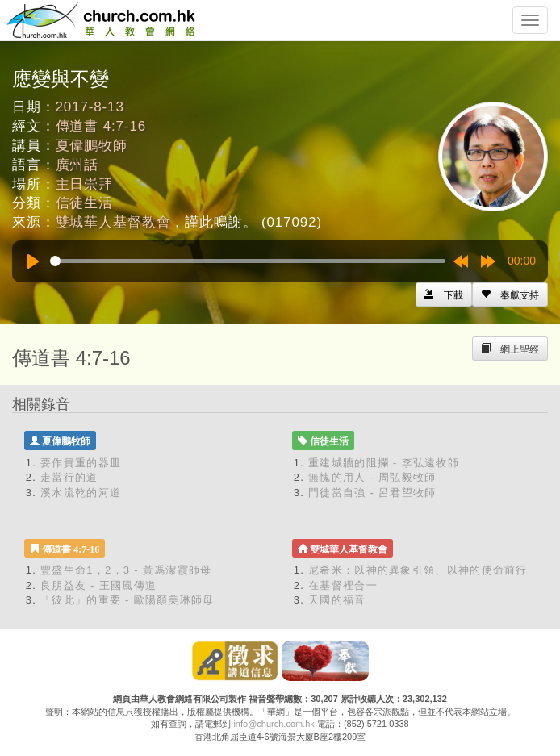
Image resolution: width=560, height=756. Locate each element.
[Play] (33, 261)
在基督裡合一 (343, 585)
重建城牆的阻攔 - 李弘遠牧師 (384, 463)
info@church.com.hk (274, 724)
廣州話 (77, 165)
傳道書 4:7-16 (101, 126)
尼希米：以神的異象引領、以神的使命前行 (418, 570)
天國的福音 (337, 600)
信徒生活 (84, 203)
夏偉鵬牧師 (92, 146)
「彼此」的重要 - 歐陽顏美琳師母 (127, 600)
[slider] (248, 261)
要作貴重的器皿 (81, 463)
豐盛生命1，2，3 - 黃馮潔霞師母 (126, 570)
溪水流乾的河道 (81, 493)
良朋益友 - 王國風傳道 (98, 585)
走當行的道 (69, 477)
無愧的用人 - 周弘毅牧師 (372, 477)
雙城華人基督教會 (113, 222)
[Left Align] (510, 294)
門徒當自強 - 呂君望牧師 (372, 493)
